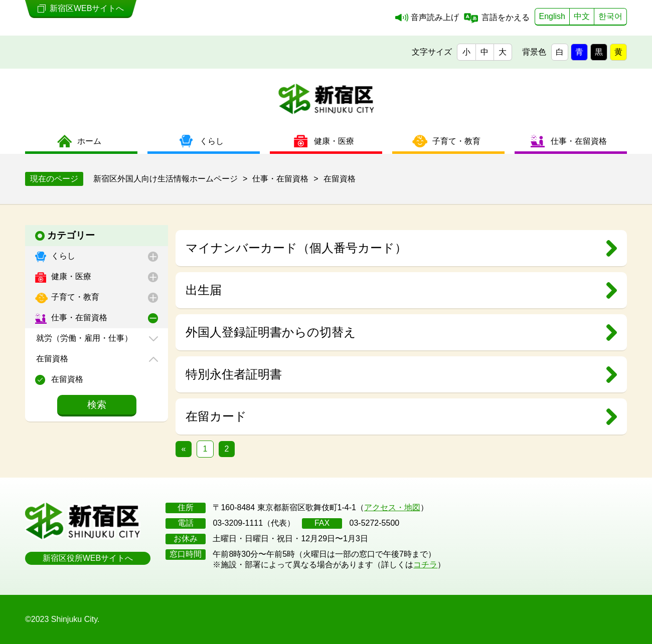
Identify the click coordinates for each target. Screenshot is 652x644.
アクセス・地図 (392, 507)
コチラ (425, 565)
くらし (62, 256)
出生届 (204, 290)
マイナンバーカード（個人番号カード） (296, 248)
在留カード (216, 416)
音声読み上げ (435, 17)
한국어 (610, 16)
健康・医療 (70, 276)
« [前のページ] (184, 449)
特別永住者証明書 (234, 374)
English (552, 16)
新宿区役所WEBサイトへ (88, 558)
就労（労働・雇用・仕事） (83, 338)
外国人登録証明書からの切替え (271, 332)
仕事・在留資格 (78, 317)
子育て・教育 (74, 297)
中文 (582, 16)
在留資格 (51, 359)
